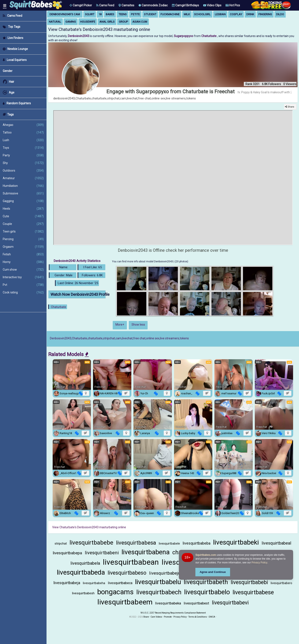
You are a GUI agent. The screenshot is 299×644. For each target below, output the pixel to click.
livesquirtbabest (196, 603)
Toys (23, 148)
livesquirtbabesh (83, 593)
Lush (23, 140)
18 (100, 14)
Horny (23, 262)
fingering (265, 14)
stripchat (61, 544)
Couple (23, 224)
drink (250, 14)
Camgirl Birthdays (185, 5)
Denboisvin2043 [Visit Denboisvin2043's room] (79, 36)
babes (110, 14)
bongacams (115, 592)
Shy (23, 163)
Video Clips (212, 5)
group (123, 22)
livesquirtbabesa (136, 543)
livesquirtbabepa (67, 553)
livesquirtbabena (146, 552)
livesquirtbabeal (276, 543)
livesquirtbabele (169, 544)
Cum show (23, 270)
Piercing (23, 239)
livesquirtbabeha (94, 583)
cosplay (236, 14)
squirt (90, 14)
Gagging (23, 201)
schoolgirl (202, 14)
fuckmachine (170, 14)
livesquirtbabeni (102, 553)
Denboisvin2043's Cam (65, 14)
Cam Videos (156, 617)
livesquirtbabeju (165, 573)
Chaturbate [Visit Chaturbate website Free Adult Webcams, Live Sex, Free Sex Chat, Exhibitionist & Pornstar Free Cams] (209, 36)
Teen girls (23, 231)
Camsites (126, 5)
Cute (23, 216)
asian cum (140, 22)
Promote (168, 617)
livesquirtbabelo (207, 592)
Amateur (23, 178)
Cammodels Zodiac (153, 5)
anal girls (107, 22)
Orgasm (23, 247)
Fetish (23, 254)
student (150, 14)
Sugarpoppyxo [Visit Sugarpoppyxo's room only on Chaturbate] (184, 36)
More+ (120, 325)
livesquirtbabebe (91, 543)
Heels (23, 209)
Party (23, 155)
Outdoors (23, 171)
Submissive (23, 193)
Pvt (23, 285)
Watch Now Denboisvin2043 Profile (78, 294)
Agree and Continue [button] (213, 572)
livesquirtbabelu (158, 582)
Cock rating (23, 292)
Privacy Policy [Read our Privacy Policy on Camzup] (180, 617)
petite (135, 14)
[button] (81, 5)
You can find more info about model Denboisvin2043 (143, 261)
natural (55, 22)
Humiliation (23, 186)
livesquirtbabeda (81, 572)
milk (187, 14)
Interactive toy (23, 277)
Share (146, 617)
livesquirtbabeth (206, 582)
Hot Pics (233, 5)
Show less (138, 325)
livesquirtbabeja (67, 583)
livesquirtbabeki (236, 542)
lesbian (220, 14)
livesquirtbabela (85, 563)
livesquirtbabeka (168, 603)
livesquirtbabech (159, 592)
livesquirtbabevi (230, 603)
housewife (88, 22)
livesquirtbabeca (120, 583)
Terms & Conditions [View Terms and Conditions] (198, 617)
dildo (280, 14)
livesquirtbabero (281, 583)
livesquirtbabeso (127, 573)
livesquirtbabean (131, 562)
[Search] (283, 5)
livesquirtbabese (253, 592)
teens (123, 14)
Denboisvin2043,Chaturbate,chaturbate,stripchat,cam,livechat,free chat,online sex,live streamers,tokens (119, 338)
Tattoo (23, 132)
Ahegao (23, 125)
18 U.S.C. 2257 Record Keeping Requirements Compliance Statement (173, 613)
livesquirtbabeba (197, 543)
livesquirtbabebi (249, 582)
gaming (71, 22)
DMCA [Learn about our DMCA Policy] (212, 617)
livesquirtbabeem (125, 602)
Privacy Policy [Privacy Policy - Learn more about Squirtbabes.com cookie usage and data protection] (260, 563)
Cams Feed (105, 5)
